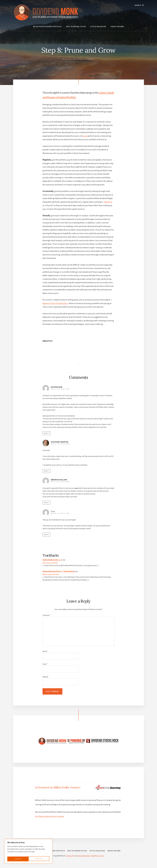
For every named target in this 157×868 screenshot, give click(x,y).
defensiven (57, 387)
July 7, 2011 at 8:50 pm (60, 482)
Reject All (17, 859)
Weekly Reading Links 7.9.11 (52, 560)
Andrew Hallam (59, 480)
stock (85, 136)
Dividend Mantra (60, 442)
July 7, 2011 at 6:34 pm (60, 444)
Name (45, 651)
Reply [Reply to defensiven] (46, 433)
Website (45, 677)
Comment (46, 615)
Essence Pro (70, 861)
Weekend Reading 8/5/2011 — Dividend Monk (58, 571)
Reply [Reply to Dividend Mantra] (46, 471)
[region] (28, 852)
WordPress (95, 861)
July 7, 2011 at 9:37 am (60, 389)
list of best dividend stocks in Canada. (50, 816)
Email (45, 664)
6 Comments (89, 59)
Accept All (39, 859)
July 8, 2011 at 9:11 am (60, 513)
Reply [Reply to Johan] (46, 535)
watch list (108, 202)
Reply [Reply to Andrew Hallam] (46, 503)
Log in (102, 861)
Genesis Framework (84, 861)
